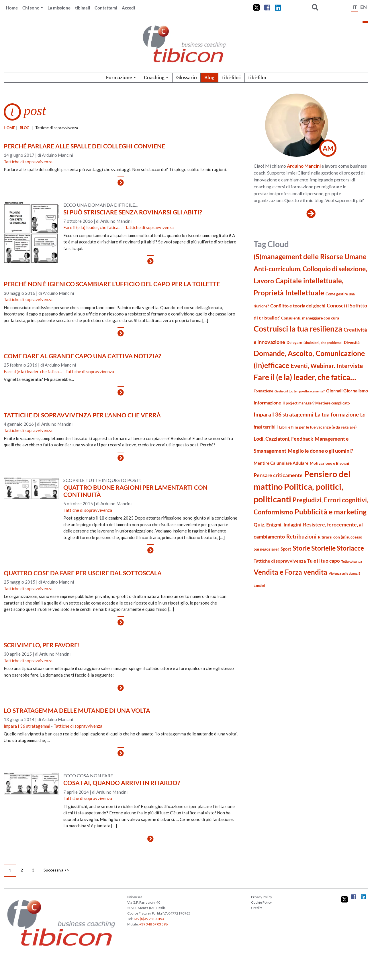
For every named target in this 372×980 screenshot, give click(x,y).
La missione (59, 8)
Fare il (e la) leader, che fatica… (92, 227)
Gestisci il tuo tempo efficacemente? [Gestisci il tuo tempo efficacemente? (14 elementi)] (300, 391)
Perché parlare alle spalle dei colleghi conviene (84, 146)
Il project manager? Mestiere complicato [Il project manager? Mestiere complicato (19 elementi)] (316, 403)
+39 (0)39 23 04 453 (149, 919)
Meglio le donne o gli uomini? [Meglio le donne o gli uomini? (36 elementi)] (320, 451)
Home (12, 8)
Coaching (154, 77)
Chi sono (31, 8)
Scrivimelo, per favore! (42, 645)
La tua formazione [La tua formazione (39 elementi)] (337, 414)
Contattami (106, 8)
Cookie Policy (261, 902)
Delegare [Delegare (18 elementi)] (294, 342)
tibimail (83, 8)
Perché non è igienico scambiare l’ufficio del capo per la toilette (112, 284)
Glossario (187, 77)
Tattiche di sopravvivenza (28, 162)
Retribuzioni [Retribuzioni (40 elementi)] (301, 536)
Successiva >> (56, 870)
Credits (257, 908)
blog (25, 128)
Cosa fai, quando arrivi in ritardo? (122, 783)
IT (355, 7)
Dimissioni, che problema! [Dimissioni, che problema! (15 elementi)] (323, 343)
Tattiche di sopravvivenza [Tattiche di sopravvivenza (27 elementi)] (280, 561)
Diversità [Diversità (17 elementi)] (352, 343)
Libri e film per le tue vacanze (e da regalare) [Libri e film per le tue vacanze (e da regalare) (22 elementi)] (318, 427)
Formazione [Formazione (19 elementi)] (263, 391)
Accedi (128, 8)
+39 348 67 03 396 (153, 924)
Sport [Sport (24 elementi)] (286, 549)
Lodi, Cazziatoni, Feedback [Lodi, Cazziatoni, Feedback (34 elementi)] (283, 439)
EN (364, 7)
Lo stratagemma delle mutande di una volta (77, 710)
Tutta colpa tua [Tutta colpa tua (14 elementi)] (352, 561)
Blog (209, 77)
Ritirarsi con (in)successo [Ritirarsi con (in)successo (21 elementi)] (340, 537)
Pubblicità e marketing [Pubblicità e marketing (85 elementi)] (331, 512)
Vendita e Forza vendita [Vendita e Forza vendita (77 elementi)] (290, 572)
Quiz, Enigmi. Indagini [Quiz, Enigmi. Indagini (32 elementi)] (278, 525)
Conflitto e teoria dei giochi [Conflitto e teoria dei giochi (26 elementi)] (298, 306)
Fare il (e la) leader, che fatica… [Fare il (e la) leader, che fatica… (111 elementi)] (305, 377)
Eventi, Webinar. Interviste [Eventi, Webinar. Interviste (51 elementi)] (327, 366)
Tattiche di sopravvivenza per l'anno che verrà (82, 415)
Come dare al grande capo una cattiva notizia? (82, 356)
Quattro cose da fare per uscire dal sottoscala (83, 573)
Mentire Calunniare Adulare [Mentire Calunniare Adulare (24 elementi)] (281, 463)
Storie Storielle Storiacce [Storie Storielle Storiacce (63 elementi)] (328, 548)
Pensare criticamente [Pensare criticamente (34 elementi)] (278, 475)
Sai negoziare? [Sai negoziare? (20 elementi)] (266, 549)
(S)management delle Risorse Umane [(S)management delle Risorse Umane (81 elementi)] (310, 256)
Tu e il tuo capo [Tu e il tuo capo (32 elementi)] (324, 561)
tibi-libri (231, 77)
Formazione (119, 77)
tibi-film (257, 77)
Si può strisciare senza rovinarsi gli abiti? (133, 212)
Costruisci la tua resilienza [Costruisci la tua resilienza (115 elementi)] (298, 329)
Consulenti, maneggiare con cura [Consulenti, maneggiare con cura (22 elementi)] (310, 318)
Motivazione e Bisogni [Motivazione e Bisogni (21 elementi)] (329, 463)
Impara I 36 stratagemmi (27, 726)
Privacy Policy (262, 897)
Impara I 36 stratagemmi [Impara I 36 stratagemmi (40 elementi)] (283, 414)
